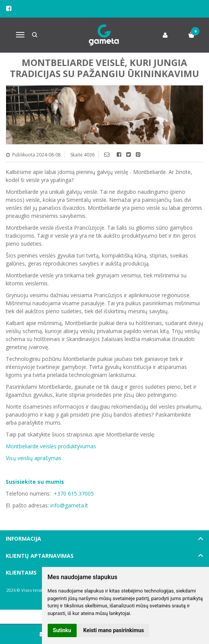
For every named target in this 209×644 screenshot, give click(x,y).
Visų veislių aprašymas (34, 458)
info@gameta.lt (69, 505)
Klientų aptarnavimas (40, 556)
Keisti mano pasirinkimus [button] (113, 630)
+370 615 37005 (74, 493)
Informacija (23, 539)
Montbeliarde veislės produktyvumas (51, 446)
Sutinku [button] (62, 630)
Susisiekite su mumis (35, 482)
